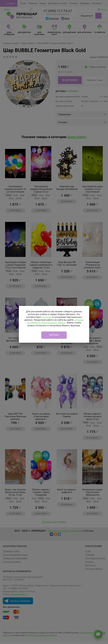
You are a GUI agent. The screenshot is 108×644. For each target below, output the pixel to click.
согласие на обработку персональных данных (55, 321)
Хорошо (54, 335)
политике (47, 317)
